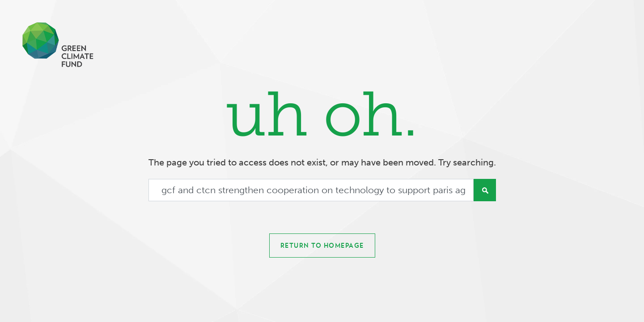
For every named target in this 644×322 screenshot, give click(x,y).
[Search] (311, 190)
